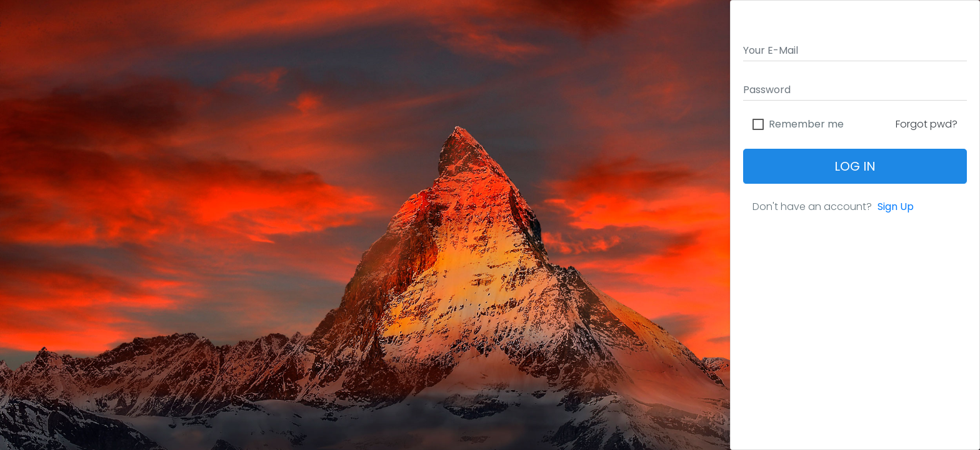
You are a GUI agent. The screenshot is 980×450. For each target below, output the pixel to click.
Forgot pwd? (927, 124)
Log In (855, 166)
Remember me (806, 124)
